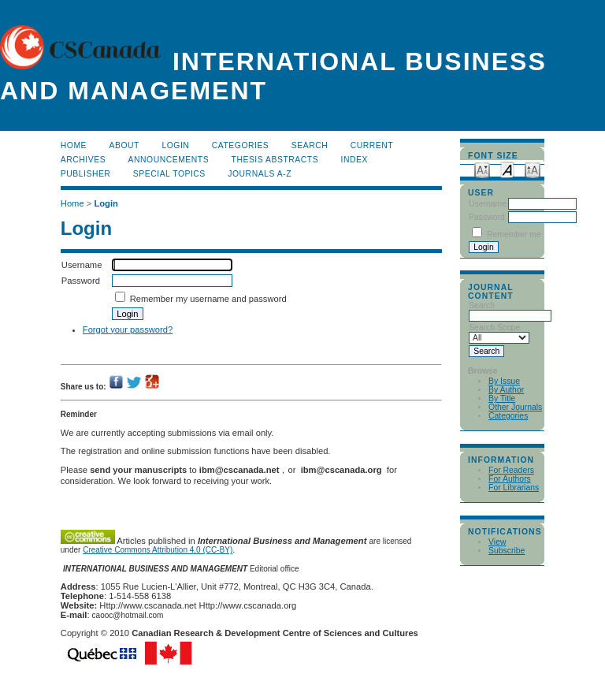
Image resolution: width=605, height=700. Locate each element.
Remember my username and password (208, 299)
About (124, 145)
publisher (86, 174)
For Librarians (514, 488)
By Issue (504, 381)
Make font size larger (533, 169)
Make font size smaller (482, 169)
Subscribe (507, 551)
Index (354, 160)
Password (487, 217)
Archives (83, 160)
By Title (502, 398)
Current (372, 145)
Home (74, 145)
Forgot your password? (128, 330)
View (497, 542)
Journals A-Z (260, 174)
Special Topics (169, 174)
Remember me (514, 235)
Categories (508, 416)
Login (175, 145)
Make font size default (507, 169)
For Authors (510, 479)
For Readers (511, 470)
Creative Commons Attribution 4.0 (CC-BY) (158, 550)
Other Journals (515, 407)
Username (488, 204)
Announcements (169, 160)
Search (310, 145)
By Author (506, 390)
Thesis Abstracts (275, 160)
